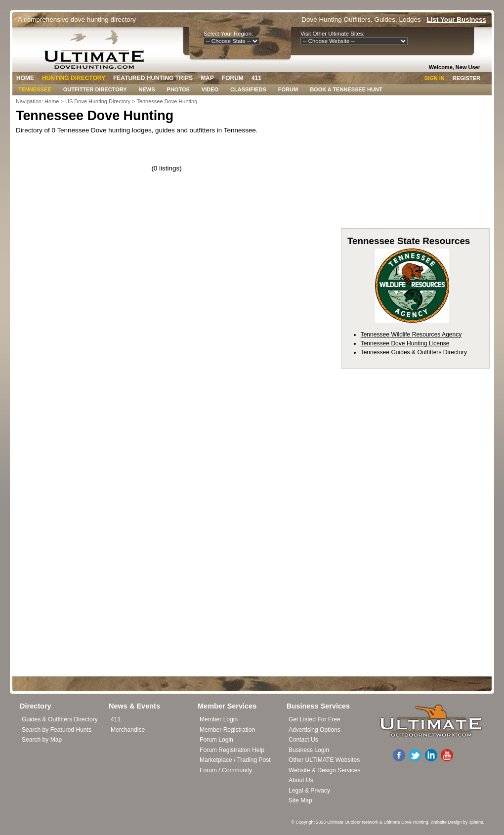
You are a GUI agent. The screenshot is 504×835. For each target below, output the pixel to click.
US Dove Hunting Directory (98, 101)
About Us (301, 780)
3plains (476, 822)
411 (256, 78)
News (147, 89)
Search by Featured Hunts (57, 730)
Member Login (219, 719)
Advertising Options (315, 730)
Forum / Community (226, 770)
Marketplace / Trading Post (235, 760)
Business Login (309, 750)
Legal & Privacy (309, 791)
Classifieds (248, 89)
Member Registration (227, 730)
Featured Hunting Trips (153, 78)
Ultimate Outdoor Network (353, 822)
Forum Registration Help (232, 750)
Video (210, 89)
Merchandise (128, 730)
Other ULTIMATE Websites (324, 760)
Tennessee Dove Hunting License (405, 343)
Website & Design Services (324, 770)
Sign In (435, 78)
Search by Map (42, 740)
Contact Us (303, 740)
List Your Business (457, 20)
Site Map (300, 800)
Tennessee (35, 89)
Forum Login (216, 740)
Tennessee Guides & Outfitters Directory (414, 352)
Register (466, 78)
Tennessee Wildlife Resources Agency (411, 334)
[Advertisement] (415, 165)
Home (25, 78)
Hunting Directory (74, 78)
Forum (233, 78)
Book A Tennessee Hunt (346, 89)
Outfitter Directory (95, 89)
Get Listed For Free (315, 719)
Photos (178, 89)
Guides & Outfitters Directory (60, 719)
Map (207, 78)
